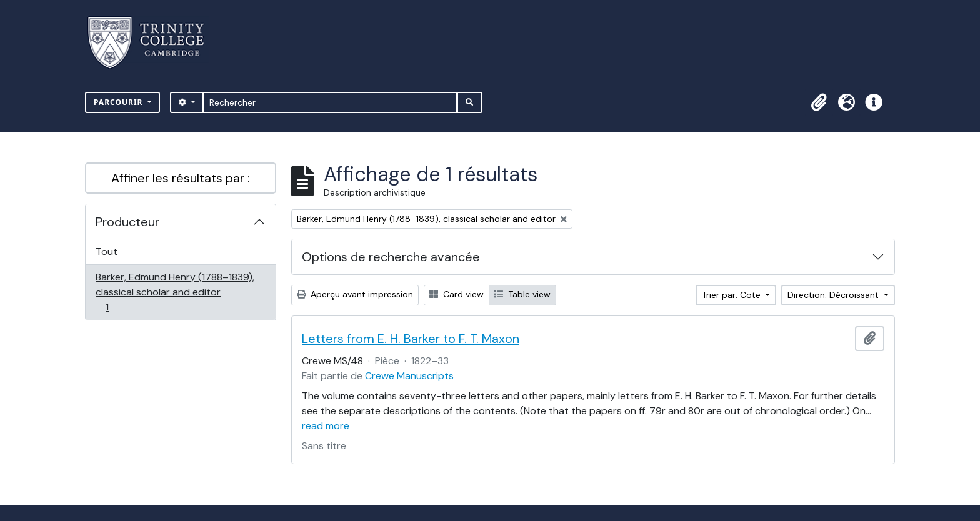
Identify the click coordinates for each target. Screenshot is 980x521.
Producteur (127, 222)
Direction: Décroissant (834, 295)
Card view (457, 294)
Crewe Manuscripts (409, 376)
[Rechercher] (330, 102)
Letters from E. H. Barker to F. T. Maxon (411, 339)
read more (326, 426)
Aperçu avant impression (355, 294)
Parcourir (120, 102)
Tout (107, 251)
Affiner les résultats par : (181, 178)
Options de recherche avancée (391, 257)
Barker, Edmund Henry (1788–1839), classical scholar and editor (175, 292)
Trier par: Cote (732, 295)
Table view (522, 294)
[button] (819, 102)
